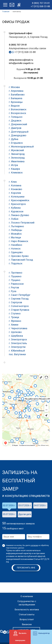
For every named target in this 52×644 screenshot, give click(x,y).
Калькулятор (41, 633)
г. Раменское (16, 284)
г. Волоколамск (18, 109)
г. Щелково (15, 332)
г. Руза (13, 291)
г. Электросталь (18, 343)
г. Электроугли (17, 347)
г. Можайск (15, 234)
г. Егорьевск (16, 143)
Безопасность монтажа (27, 610)
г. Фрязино (15, 321)
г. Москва (14, 87)
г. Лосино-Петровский (22, 223)
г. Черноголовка (18, 328)
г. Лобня (14, 219)
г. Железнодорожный (21, 147)
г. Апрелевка (16, 91)
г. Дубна (14, 139)
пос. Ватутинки (17, 354)
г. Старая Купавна (19, 310)
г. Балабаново (17, 95)
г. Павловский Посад (21, 260)
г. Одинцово (16, 252)
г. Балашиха (16, 98)
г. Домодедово (18, 135)
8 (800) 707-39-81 (41, 3)
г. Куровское (16, 211)
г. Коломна (15, 185)
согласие (34, 545)
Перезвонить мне (26, 568)
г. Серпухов (15, 302)
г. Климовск (16, 173)
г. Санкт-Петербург (20, 295)
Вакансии (27, 624)
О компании (27, 596)
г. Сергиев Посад (19, 299)
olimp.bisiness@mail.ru (21, 60)
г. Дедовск (15, 121)
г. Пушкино (15, 276)
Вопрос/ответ (27, 619)
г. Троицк (14, 317)
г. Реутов (14, 287)
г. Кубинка (15, 208)
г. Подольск (16, 263)
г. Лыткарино (16, 226)
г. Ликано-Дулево (19, 215)
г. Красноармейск (19, 200)
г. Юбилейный (17, 351)
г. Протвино (16, 273)
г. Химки (14, 325)
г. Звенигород (17, 154)
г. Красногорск (17, 204)
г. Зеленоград (17, 158)
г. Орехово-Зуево (19, 256)
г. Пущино (15, 280)
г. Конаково (15, 189)
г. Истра (13, 165)
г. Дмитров (15, 128)
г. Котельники (17, 197)
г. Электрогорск (18, 339)
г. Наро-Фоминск (19, 241)
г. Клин (13, 182)
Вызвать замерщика (20, 636)
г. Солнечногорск (19, 306)
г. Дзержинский (18, 124)
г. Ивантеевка (17, 161)
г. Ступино (15, 313)
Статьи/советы (27, 615)
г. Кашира (14, 169)
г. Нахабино (15, 245)
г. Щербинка (16, 336)
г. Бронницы (16, 102)
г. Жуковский (16, 150)
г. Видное (14, 106)
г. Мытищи (15, 237)
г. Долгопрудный (19, 132)
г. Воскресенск (17, 113)
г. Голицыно (16, 117)
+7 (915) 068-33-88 (40, 6)
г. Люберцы (16, 230)
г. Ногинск (15, 249)
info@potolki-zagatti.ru (21, 63)
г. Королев (15, 193)
